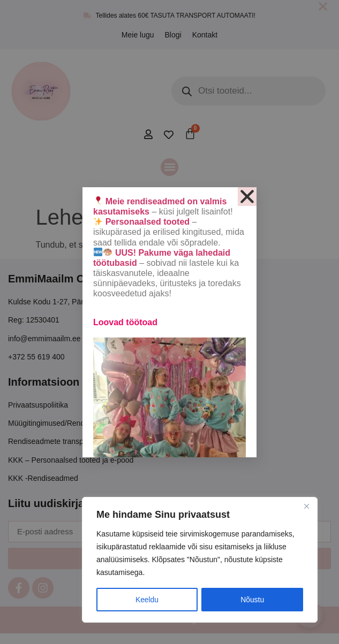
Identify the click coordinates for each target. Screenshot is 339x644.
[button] (247, 197)
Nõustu (252, 600)
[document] (169, 322)
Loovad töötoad (125, 322)
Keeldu (147, 600)
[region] (200, 560)
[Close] (306, 507)
